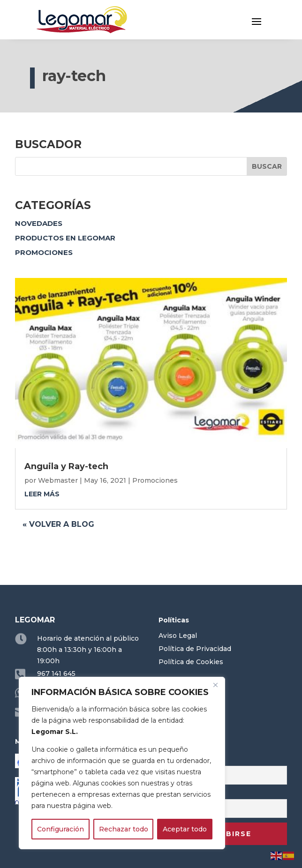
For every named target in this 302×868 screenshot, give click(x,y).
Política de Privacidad (195, 649)
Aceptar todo (185, 829)
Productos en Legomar (65, 238)
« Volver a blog (58, 524)
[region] (122, 763)
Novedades (39, 223)
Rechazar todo (124, 829)
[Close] (215, 685)
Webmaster (58, 480)
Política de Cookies (191, 662)
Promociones (44, 252)
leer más (42, 494)
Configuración (60, 829)
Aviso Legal (178, 636)
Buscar (267, 166)
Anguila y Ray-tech (66, 466)
